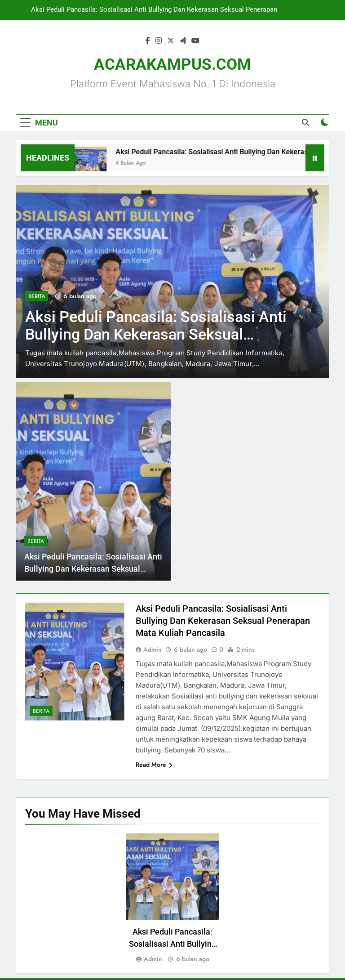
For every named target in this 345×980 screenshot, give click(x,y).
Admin (153, 649)
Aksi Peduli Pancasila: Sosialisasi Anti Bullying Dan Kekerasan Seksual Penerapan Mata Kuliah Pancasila (154, 10)
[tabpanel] (172, 899)
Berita (37, 296)
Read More (154, 765)
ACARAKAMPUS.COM (172, 65)
